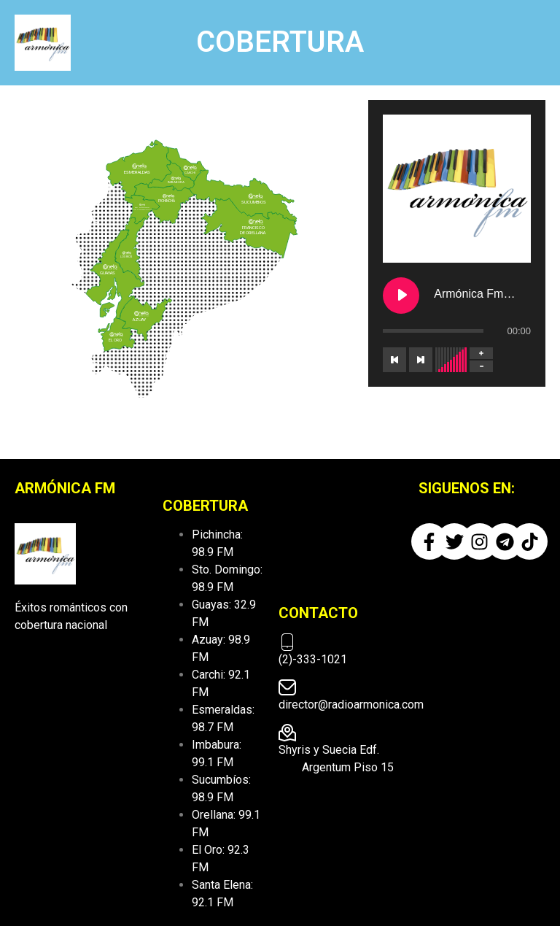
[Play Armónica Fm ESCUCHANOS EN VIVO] (401, 296)
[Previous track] (394, 360)
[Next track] (421, 360)
